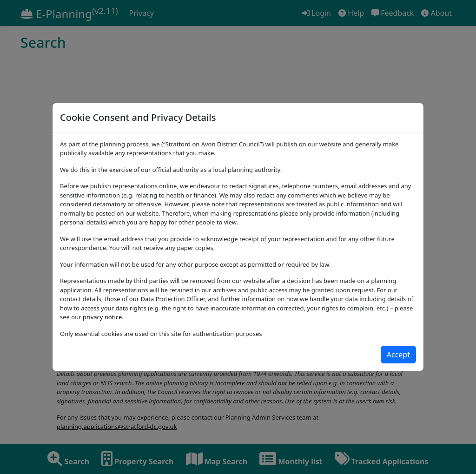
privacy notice (102, 317)
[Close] (398, 355)
